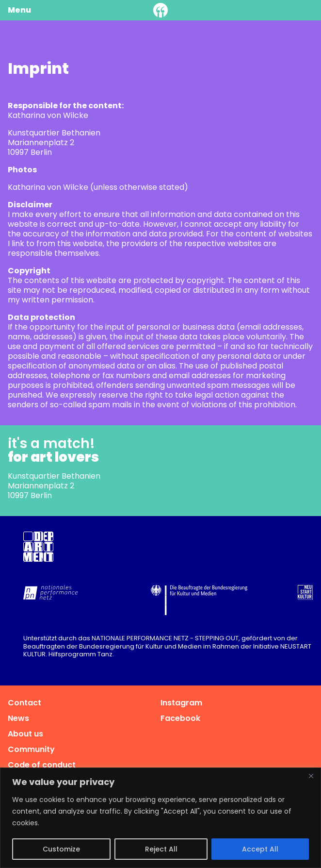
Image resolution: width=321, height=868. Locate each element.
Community (31, 749)
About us (25, 734)
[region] (160, 818)
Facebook (180, 718)
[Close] (311, 776)
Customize (61, 849)
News (18, 718)
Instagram (181, 703)
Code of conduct (42, 765)
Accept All (260, 849)
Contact (24, 703)
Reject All (161, 849)
